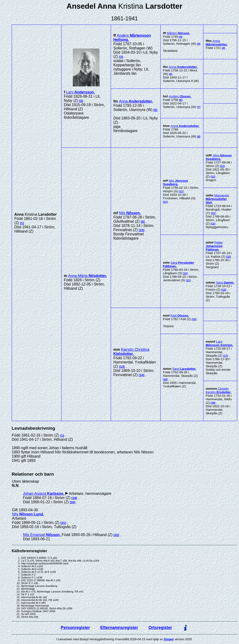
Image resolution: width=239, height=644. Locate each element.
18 (213, 403)
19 (74, 498)
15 (194, 319)
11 (181, 191)
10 (142, 230)
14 (142, 375)
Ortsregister (160, 628)
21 (63, 523)
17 (226, 356)
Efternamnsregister (119, 628)
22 (116, 535)
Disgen (169, 639)
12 (229, 257)
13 (122, 367)
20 (73, 502)
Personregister (75, 628)
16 (165, 379)
